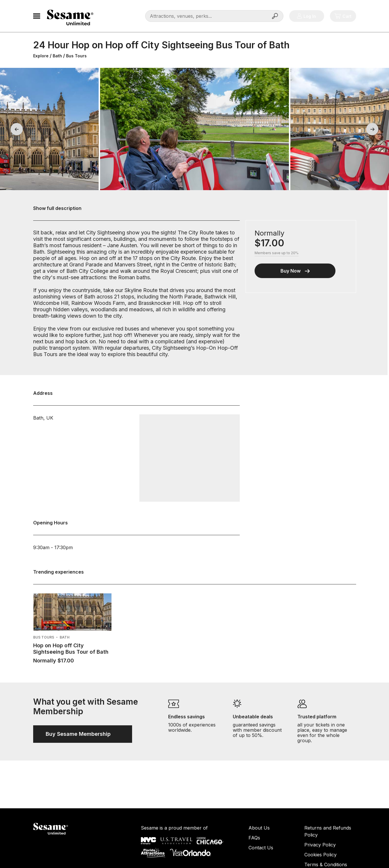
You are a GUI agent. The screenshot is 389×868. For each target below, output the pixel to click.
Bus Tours (76, 56)
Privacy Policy (320, 845)
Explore (41, 56)
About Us (259, 828)
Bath (57, 56)
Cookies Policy (320, 855)
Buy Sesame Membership (82, 734)
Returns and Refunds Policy (328, 831)
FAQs (254, 838)
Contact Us (261, 848)
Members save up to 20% (277, 253)
